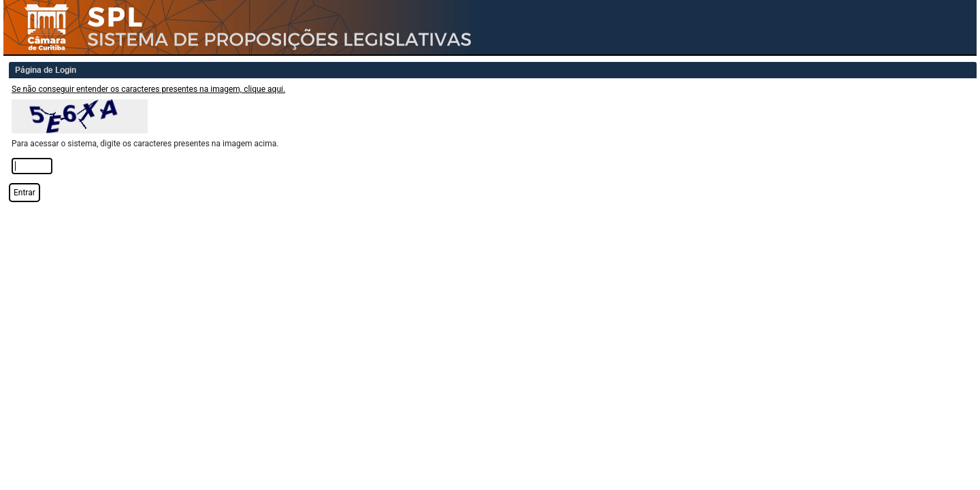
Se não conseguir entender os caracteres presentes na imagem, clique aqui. (148, 89)
